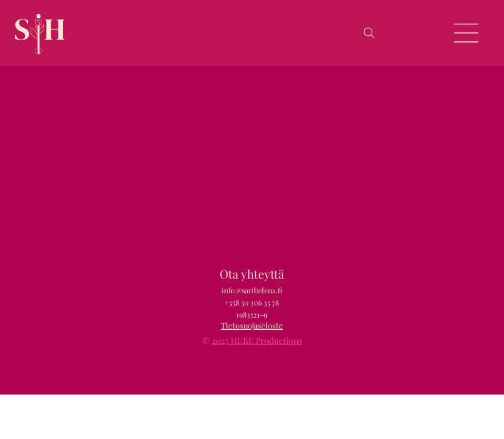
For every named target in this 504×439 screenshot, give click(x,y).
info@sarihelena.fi (252, 290)
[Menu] (467, 33)
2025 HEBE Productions (257, 341)
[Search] (369, 33)
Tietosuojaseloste (252, 325)
